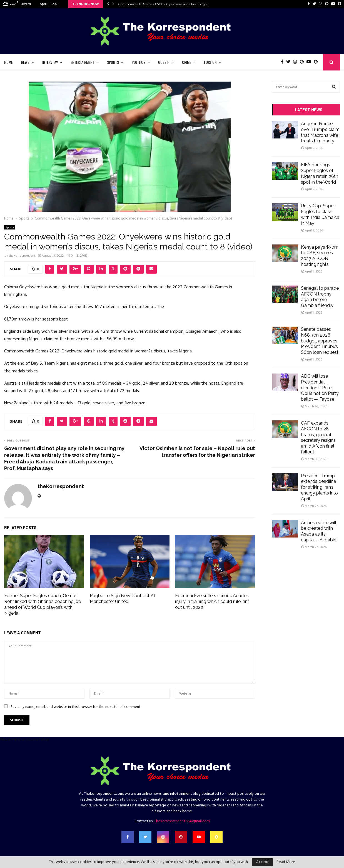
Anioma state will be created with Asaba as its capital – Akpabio (319, 531)
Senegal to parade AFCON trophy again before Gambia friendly (320, 297)
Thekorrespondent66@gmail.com (182, 821)
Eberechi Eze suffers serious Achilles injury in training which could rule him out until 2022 (212, 601)
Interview (50, 62)
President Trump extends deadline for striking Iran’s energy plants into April (319, 487)
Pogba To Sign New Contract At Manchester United (123, 599)
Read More (286, 862)
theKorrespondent (22, 256)
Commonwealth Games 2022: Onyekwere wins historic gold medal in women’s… (179, 4)
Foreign (210, 62)
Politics (139, 62)
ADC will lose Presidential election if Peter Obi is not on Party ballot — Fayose (320, 388)
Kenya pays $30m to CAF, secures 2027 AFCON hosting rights (320, 256)
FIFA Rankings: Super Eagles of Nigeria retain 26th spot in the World (320, 173)
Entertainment (82, 62)
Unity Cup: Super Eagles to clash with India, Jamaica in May (320, 214)
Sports (113, 62)
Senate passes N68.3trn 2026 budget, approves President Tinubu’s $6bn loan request (320, 341)
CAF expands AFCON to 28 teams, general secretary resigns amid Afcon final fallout (318, 437)
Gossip (164, 62)
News (25, 62)
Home (8, 62)
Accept (262, 862)
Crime (187, 62)
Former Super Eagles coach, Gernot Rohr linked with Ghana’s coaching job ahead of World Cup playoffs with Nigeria (43, 604)
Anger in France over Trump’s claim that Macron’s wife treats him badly (320, 132)
